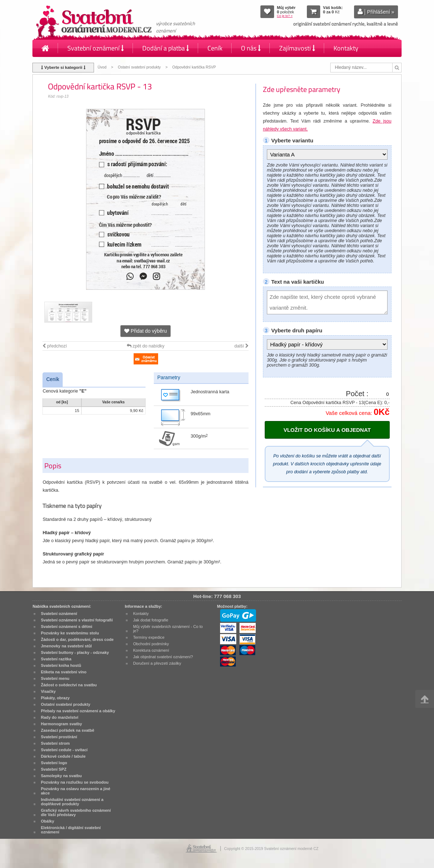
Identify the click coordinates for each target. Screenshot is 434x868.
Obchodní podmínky (151, 644)
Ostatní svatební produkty (139, 67)
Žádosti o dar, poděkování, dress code (77, 639)
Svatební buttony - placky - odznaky (75, 652)
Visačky (48, 691)
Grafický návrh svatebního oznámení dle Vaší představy (76, 812)
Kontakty (346, 48)
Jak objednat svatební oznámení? (163, 657)
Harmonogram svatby (61, 724)
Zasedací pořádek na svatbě (67, 730)
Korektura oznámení (151, 650)
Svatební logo (54, 763)
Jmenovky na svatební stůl (66, 646)
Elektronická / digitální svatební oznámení (71, 830)
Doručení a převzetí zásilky (157, 663)
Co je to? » (285, 16)
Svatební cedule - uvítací (64, 750)
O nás (251, 48)
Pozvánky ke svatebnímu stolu (70, 633)
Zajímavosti (297, 48)
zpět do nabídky (146, 346)
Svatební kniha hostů (61, 665)
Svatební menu (55, 678)
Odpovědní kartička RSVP (194, 67)
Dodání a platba (166, 48)
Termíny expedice (149, 637)
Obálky (47, 821)
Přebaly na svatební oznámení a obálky (78, 711)
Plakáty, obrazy (55, 698)
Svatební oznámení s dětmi (66, 626)
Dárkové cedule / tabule (63, 756)
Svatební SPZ (53, 769)
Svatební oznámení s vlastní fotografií (77, 620)
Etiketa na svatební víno (64, 672)
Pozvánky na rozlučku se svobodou (75, 782)
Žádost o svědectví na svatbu (69, 685)
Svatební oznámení (96, 48)
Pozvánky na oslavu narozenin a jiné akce (75, 791)
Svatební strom (55, 743)
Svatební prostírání (59, 737)
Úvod (102, 67)
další (241, 346)
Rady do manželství (59, 717)
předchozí (55, 346)
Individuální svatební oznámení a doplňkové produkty (72, 802)
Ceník (215, 48)
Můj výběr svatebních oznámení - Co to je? (168, 629)
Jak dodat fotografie (151, 620)
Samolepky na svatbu (61, 776)
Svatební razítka (56, 659)
